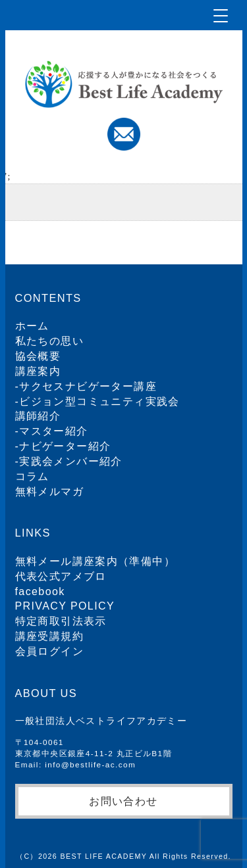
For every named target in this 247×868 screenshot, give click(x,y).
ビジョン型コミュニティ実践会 (99, 401)
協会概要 (38, 356)
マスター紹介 (53, 431)
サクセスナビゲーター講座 (88, 386)
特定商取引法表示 (61, 621)
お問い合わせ (123, 801)
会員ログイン (49, 651)
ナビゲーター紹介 (65, 446)
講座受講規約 (49, 636)
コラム (32, 476)
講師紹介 (38, 416)
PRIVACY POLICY (65, 606)
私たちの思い (49, 341)
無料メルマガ (49, 492)
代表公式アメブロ (61, 576)
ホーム (32, 326)
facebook (40, 591)
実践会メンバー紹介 (71, 461)
